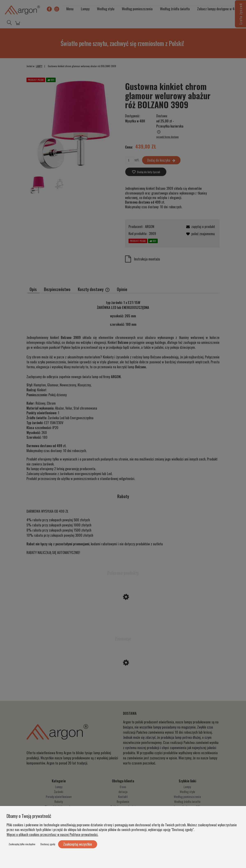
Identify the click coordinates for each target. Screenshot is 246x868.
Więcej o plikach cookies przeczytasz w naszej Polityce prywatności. (52, 834)
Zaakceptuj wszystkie (78, 844)
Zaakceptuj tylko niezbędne (22, 844)
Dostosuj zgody (48, 844)
